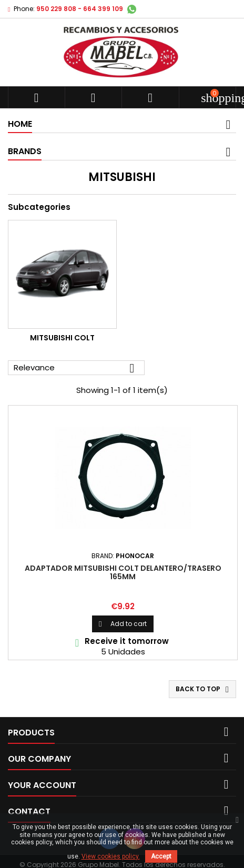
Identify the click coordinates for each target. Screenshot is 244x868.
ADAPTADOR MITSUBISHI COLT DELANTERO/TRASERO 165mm (123, 572)
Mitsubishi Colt (62, 338)
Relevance (76, 368)
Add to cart (123, 624)
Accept (161, 856)
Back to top (204, 689)
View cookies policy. (111, 856)
